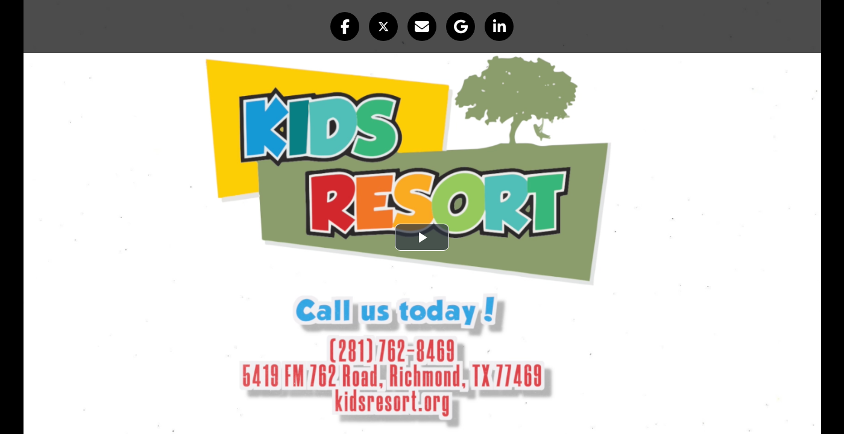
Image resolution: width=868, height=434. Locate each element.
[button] (345, 27)
